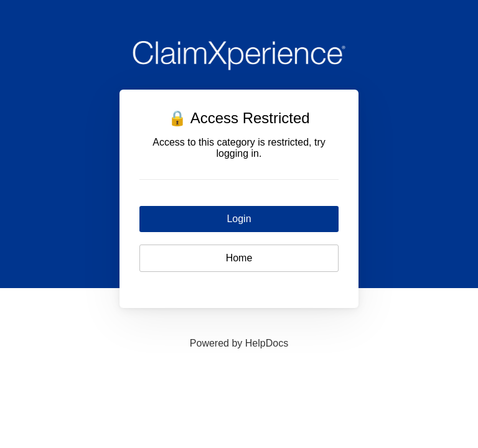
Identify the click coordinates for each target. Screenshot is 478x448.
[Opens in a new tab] (239, 343)
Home (239, 258)
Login (239, 219)
